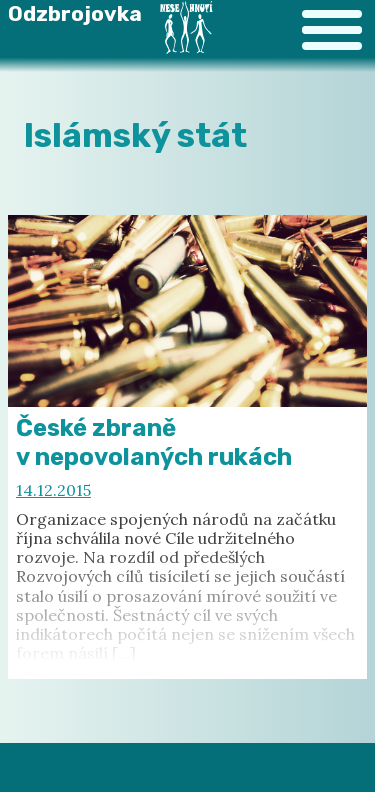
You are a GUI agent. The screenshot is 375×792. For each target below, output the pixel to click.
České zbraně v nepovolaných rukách (154, 442)
